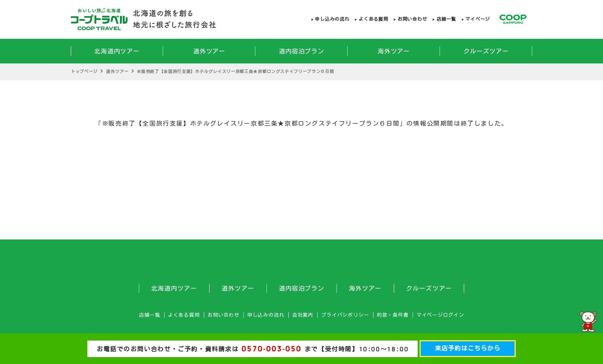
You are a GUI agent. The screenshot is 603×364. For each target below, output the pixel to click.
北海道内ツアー (117, 51)
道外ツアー (209, 51)
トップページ (84, 71)
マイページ (478, 19)
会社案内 (303, 315)
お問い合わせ (412, 19)
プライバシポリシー (345, 315)
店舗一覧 (446, 19)
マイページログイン (440, 315)
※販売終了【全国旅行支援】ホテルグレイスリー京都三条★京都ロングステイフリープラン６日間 (235, 71)
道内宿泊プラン (302, 51)
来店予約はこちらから (468, 348)
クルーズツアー (486, 51)
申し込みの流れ (332, 19)
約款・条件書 (393, 315)
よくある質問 (373, 19)
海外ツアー (394, 51)
